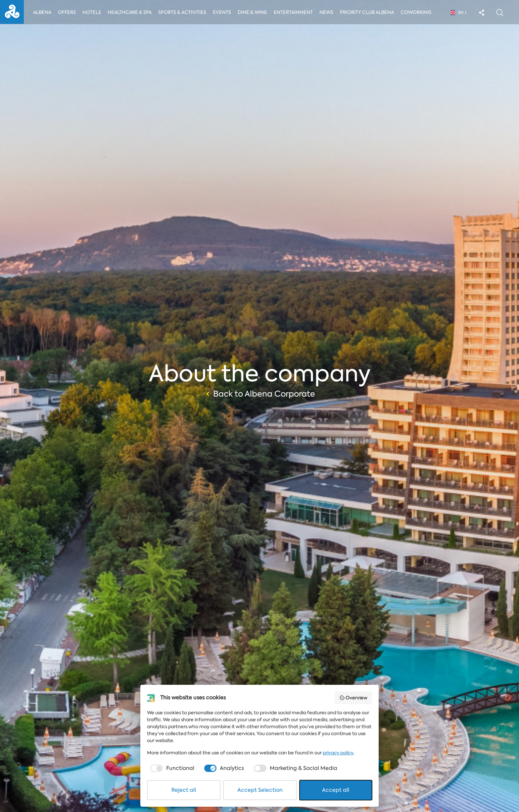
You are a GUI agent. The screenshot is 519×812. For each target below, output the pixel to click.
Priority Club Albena (369, 12)
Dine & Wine (254, 12)
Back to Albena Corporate (260, 394)
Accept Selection (260, 790)
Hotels (92, 12)
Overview (354, 698)
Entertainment (295, 12)
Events (223, 12)
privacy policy (338, 753)
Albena (42, 12)
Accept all (336, 790)
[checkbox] (172, 768)
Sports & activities (183, 12)
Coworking (418, 12)
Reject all (184, 790)
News (328, 12)
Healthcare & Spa (130, 12)
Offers (67, 12)
